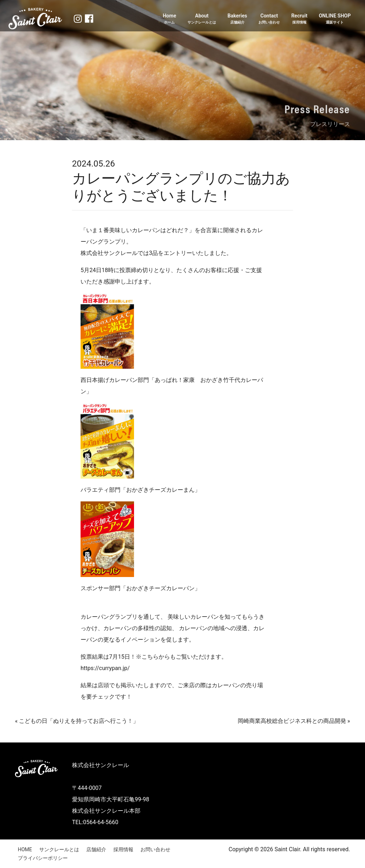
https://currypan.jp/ (105, 668)
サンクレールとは (59, 849)
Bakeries (237, 19)
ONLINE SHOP (335, 19)
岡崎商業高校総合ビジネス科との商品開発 (292, 721)
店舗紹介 (96, 849)
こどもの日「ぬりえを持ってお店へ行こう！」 (79, 721)
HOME (25, 849)
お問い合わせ (155, 849)
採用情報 (123, 849)
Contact (269, 19)
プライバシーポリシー (43, 858)
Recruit (299, 19)
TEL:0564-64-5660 (95, 822)
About (202, 19)
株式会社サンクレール (101, 765)
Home (169, 19)
